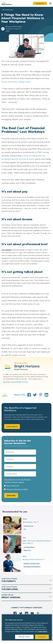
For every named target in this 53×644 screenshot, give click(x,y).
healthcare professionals (33, 565)
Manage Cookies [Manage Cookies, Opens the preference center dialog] (24, 637)
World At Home (29, 526)
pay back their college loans (17, 82)
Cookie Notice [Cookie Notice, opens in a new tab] (42, 631)
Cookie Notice (15, 641)
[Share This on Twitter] (34, 395)
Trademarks (39, 641)
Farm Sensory (32, 522)
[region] (27, 627)
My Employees (8, 10)
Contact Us (40, 3)
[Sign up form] (20, 474)
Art (26, 529)
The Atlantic (7, 250)
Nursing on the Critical (34, 561)
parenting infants (30, 548)
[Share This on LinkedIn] (45, 395)
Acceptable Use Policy (27, 641)
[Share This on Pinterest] (40, 395)
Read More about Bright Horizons (16, 382)
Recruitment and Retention (33, 568)
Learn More (12, 426)
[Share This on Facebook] (28, 395)
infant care (28, 551)
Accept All (42, 637)
